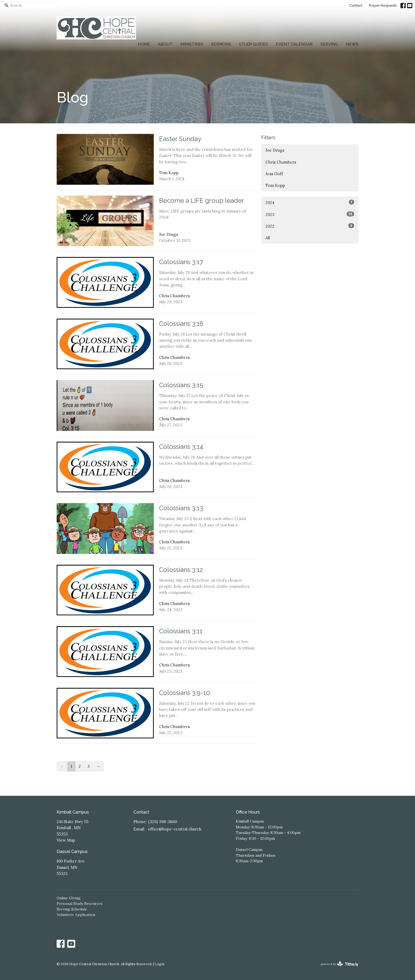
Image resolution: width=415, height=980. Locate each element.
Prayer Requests (383, 5)
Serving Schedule (72, 909)
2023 (310, 214)
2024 (310, 202)
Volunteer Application (76, 915)
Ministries (192, 44)
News (352, 44)
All (268, 238)
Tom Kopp (275, 185)
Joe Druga (275, 150)
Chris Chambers (281, 162)
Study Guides (253, 44)
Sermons (221, 44)
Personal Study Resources (80, 904)
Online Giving (69, 898)
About (165, 44)
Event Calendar (294, 44)
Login (159, 964)
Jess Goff (274, 174)
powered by (340, 964)
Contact (356, 5)
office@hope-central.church (175, 829)
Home (144, 44)
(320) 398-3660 (163, 822)
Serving (329, 44)
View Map (66, 840)
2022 (310, 226)
